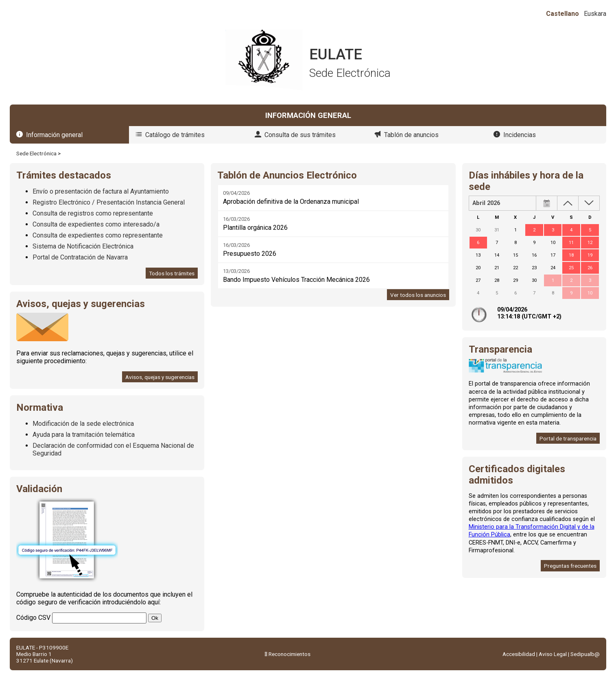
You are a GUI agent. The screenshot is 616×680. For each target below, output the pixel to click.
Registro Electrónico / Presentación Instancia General (109, 202)
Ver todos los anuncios (418, 295)
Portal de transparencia (568, 438)
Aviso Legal (553, 654)
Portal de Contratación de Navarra (80, 257)
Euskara (595, 14)
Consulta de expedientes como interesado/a (96, 224)
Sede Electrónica (36, 153)
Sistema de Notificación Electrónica (83, 246)
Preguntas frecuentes (570, 566)
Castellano (562, 14)
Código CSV (33, 618)
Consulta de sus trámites (300, 135)
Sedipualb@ (585, 654)
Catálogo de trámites (175, 135)
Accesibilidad (519, 654)
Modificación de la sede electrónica (83, 424)
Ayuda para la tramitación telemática (84, 435)
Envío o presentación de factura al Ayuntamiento (101, 191)
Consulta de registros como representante (93, 213)
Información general (54, 135)
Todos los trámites (172, 273)
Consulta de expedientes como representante (98, 235)
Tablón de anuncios (411, 135)
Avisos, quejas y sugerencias (160, 377)
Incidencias (520, 135)
